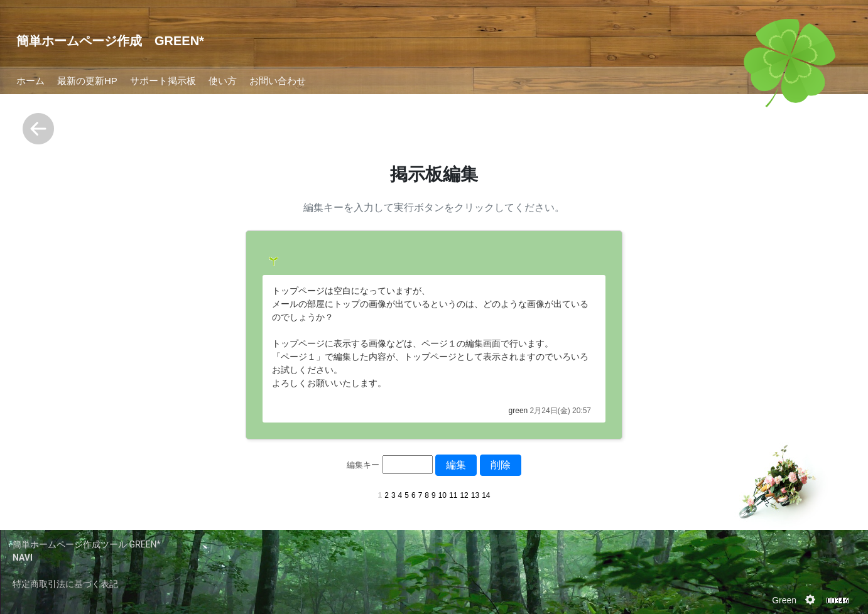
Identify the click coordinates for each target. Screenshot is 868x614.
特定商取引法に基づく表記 (65, 584)
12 (464, 495)
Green (784, 600)
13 (475, 495)
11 (453, 495)
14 (486, 495)
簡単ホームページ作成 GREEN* (110, 41)
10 (442, 495)
